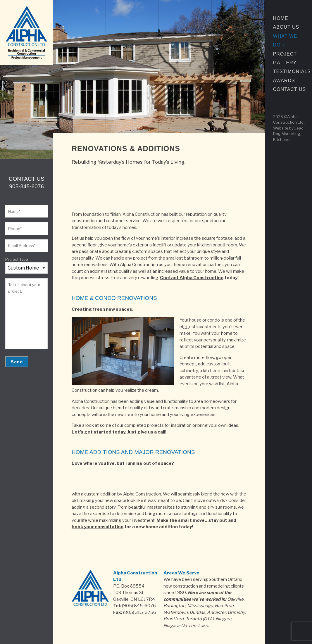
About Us (286, 27)
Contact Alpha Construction (192, 278)
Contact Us (290, 89)
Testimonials (292, 71)
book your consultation (98, 527)
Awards (284, 81)
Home (281, 18)
